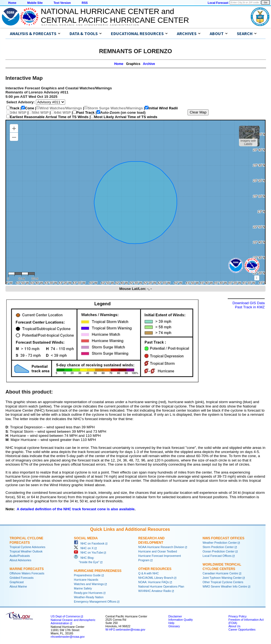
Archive (149, 64)
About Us (234, 626)
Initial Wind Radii (163, 108)
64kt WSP (63, 112)
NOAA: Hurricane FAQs (154, 582)
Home (12, 3)
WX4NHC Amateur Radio (155, 591)
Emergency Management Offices (95, 602)
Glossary (174, 626)
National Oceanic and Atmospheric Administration (90, 25)
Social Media (86, 538)
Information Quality (181, 620)
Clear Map (198, 112)
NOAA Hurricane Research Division (161, 547)
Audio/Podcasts (20, 556)
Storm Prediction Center (218, 547)
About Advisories (20, 560)
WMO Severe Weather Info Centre (225, 586)
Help (171, 623)
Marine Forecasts (27, 569)
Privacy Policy (237, 616)
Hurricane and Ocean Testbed (158, 551)
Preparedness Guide (87, 575)
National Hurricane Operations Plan (161, 586)
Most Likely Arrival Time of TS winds (126, 117)
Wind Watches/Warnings (61, 108)
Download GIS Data (249, 303)
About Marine (18, 586)
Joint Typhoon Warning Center (222, 578)
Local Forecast (218, 3)
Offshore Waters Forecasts (27, 573)
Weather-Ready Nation (89, 597)
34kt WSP (18, 112)
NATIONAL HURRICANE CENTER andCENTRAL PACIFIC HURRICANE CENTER (115, 16)
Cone (29, 108)
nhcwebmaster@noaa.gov (68, 637)
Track (15, 108)
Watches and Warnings (89, 584)
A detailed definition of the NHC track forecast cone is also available (76, 509)
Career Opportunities (242, 629)
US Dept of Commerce (65, 616)
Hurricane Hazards (86, 580)
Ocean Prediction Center (219, 551)
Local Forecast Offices (217, 556)
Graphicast (17, 582)
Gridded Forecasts (22, 578)
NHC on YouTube (88, 552)
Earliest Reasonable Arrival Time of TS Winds (49, 117)
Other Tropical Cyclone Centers (223, 582)
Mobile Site (35, 3)
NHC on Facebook (89, 543)
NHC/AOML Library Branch (156, 578)
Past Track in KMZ (250, 307)
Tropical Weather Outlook (26, 551)
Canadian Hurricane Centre (220, 573)
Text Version (62, 3)
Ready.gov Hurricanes (88, 593)
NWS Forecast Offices (224, 538)
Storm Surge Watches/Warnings (115, 108)
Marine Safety (83, 588)
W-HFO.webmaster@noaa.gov (125, 629)
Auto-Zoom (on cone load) (123, 112)
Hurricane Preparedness (98, 571)
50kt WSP (40, 112)
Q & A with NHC (149, 573)
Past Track (86, 112)
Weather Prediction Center (220, 543)
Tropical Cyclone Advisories (28, 547)
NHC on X (84, 548)
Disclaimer (175, 616)
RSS (85, 3)
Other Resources (155, 569)
